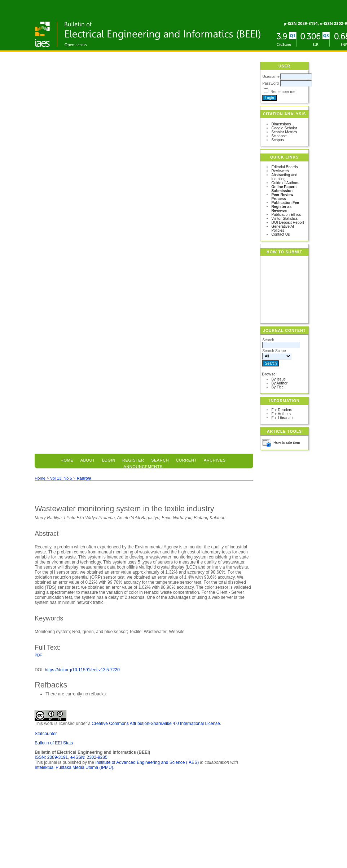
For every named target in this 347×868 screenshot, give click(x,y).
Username (271, 77)
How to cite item (287, 443)
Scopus (278, 140)
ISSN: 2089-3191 (51, 757)
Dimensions (281, 124)
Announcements (143, 467)
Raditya (84, 478)
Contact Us (280, 234)
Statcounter (46, 734)
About (88, 460)
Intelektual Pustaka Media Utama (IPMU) (74, 767)
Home (67, 460)
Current (186, 460)
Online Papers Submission (284, 189)
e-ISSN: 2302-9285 (89, 757)
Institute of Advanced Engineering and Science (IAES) (147, 762)
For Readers (282, 410)
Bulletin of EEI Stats (54, 743)
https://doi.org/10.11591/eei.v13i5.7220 (82, 670)
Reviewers (280, 171)
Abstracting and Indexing (284, 177)
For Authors (281, 414)
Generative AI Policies (283, 228)
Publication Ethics (286, 215)
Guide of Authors (285, 183)
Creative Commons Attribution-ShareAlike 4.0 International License (156, 724)
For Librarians (283, 418)
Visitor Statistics (284, 219)
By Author (279, 383)
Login (109, 460)
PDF (38, 655)
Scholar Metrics (284, 132)
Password (271, 83)
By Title (277, 387)
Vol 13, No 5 (61, 478)
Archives (215, 460)
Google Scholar (284, 128)
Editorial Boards (284, 167)
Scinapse (279, 136)
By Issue (278, 379)
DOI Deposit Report (288, 222)
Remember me (283, 92)
